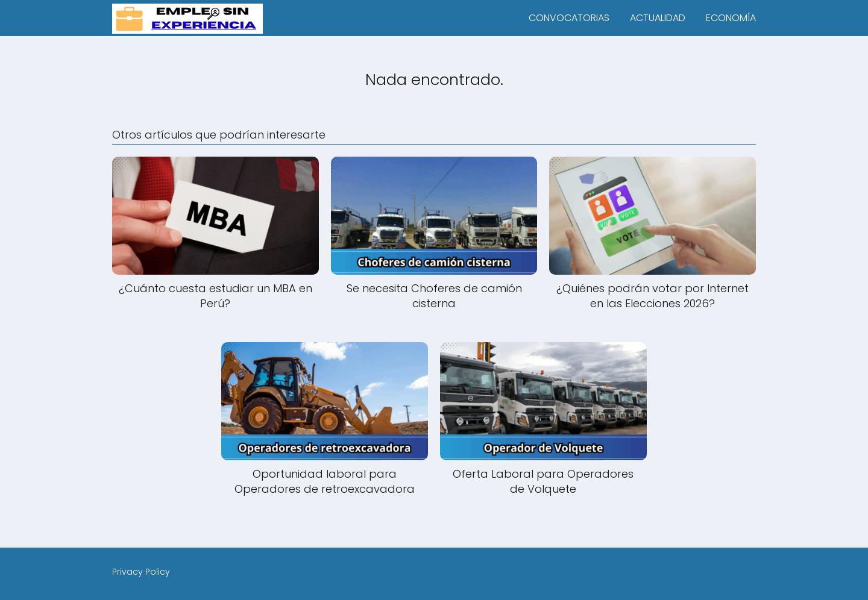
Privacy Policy (141, 572)
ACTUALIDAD (658, 18)
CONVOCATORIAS (569, 18)
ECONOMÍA (731, 18)
